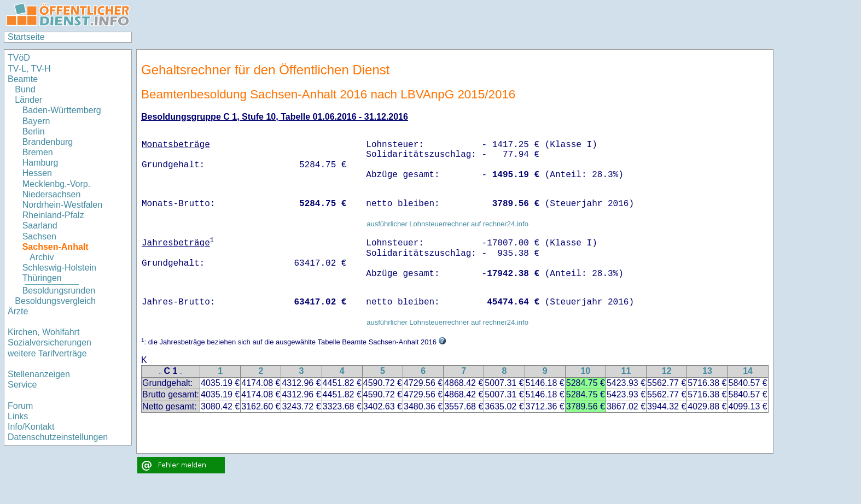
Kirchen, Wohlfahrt (43, 332)
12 (667, 371)
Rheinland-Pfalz (53, 215)
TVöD (19, 58)
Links (18, 416)
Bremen (38, 152)
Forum (20, 406)
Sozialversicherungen (50, 342)
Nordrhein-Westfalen (62, 205)
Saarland (40, 225)
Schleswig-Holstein (59, 268)
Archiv (42, 257)
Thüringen (42, 278)
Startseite (26, 37)
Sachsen (39, 236)
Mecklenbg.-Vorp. (57, 184)
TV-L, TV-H (29, 69)
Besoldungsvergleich (55, 301)
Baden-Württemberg (62, 110)
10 (585, 371)
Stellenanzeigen (39, 374)
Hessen (37, 173)
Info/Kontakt (31, 427)
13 (707, 371)
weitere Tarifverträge (47, 353)
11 (626, 371)
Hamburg (40, 163)
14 (748, 371)
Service (22, 385)
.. (160, 372)
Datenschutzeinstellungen (58, 437)
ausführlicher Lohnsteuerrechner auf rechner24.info (447, 224)
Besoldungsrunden (59, 291)
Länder (28, 100)
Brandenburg (48, 142)
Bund (25, 89)
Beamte (23, 79)
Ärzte (18, 311)
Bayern (36, 121)
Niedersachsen (52, 194)
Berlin (34, 131)
